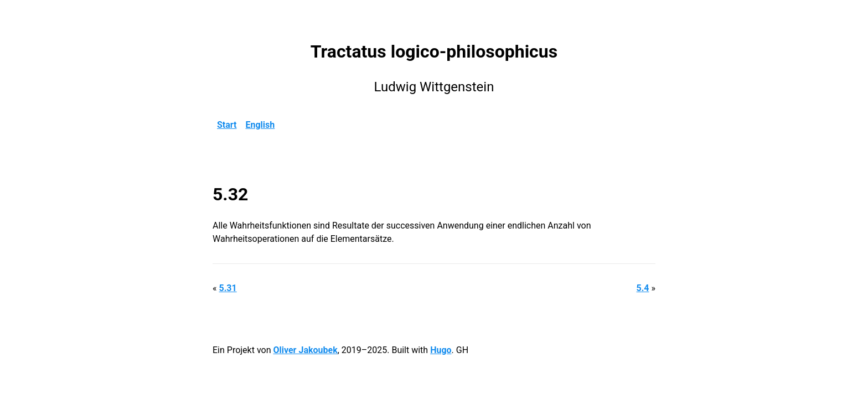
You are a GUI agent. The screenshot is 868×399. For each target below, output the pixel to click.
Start (227, 125)
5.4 (643, 288)
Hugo (441, 350)
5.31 (228, 288)
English (260, 125)
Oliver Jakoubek (305, 350)
